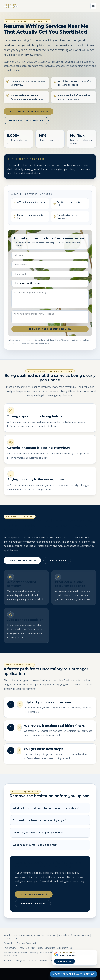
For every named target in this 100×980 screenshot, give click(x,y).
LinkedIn (32, 960)
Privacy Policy (10, 956)
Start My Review (34, 894)
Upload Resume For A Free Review (74, 974)
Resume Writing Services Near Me (20, 953)
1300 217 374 (57, 560)
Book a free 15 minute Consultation (21, 943)
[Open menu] (93, 6)
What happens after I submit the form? (36, 845)
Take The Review (22, 560)
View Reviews (65, 961)
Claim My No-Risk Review (28, 111)
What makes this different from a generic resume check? (46, 808)
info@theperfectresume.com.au (74, 935)
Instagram (20, 960)
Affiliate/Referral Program (51, 953)
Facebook (8, 960)
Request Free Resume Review (50, 329)
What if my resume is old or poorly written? (38, 833)
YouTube (43, 960)
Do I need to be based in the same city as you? (40, 820)
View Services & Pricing (26, 120)
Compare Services (33, 903)
